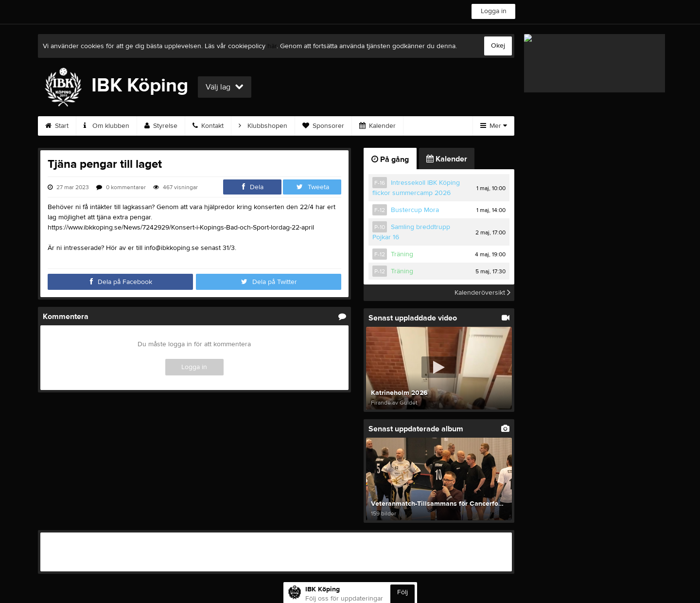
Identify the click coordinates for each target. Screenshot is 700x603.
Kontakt (208, 126)
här (272, 46)
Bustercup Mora (415, 210)
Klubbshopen (263, 126)
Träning (402, 254)
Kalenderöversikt (482, 293)
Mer (494, 126)
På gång (390, 160)
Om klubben (106, 126)
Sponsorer (323, 126)
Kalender (377, 126)
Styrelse (161, 126)
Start (57, 126)
